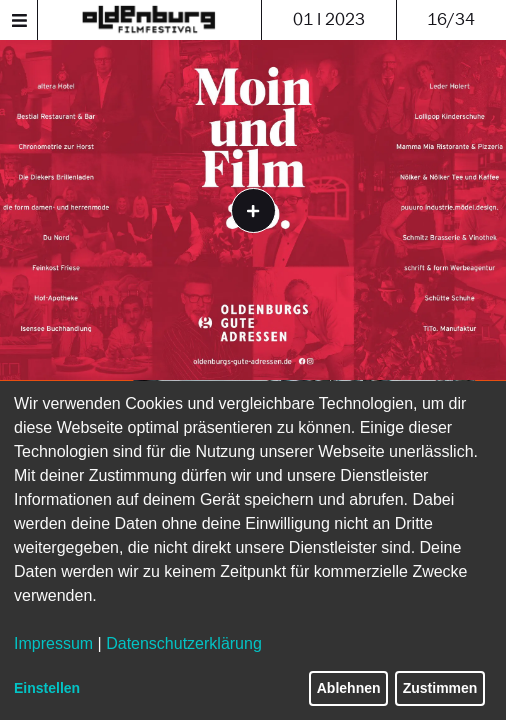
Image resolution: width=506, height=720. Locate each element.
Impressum (53, 643)
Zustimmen (440, 688)
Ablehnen (349, 688)
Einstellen (47, 688)
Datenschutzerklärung (184, 643)
